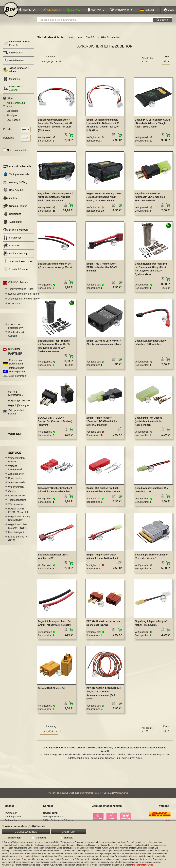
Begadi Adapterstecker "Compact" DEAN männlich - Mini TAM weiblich (151, 201)
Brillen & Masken (16, 233)
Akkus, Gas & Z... (87, 41)
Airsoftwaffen (13, 56)
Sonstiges (12, 249)
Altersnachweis (17, 486)
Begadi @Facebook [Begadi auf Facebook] (19, 404)
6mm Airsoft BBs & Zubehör (17, 47)
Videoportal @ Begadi (16, 415)
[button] (147, 14)
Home (71, 41)
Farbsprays (12, 241)
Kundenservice (16, 499)
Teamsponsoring (17, 503)
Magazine (12, 83)
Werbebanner (16, 508)
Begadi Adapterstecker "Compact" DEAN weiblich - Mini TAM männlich (102, 425)
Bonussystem (16, 482)
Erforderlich (14, 838)
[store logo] (11, 14)
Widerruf (16, 438)
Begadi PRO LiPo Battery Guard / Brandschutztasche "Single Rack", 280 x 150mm (152, 127)
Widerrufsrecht (16, 490)
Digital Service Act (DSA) (18, 542)
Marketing (41, 838)
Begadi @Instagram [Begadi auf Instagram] (19, 409)
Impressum (11, 817)
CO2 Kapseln (13, 124)
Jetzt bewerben (18, 380)
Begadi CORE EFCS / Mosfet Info (19, 514)
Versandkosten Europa (16, 463)
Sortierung (51, 60)
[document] (88, 844)
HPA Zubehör (14, 194)
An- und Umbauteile (17, 170)
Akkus (10, 102)
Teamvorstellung (21, 292)
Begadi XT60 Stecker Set (52, 692)
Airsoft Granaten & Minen (16, 73)
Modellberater (14, 64)
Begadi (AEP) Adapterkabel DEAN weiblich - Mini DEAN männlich (101, 271)
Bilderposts (14, 307)
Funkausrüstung (15, 257)
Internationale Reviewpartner (17, 373)
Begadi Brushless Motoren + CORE (18, 530)
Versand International (15, 471)
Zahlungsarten (16, 477)
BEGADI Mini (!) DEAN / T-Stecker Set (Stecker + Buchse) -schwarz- (55, 425)
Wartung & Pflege (16, 186)
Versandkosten (92, 797)
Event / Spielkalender (24, 297)
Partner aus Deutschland (16, 365)
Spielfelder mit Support (16, 338)
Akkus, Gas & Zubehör (14, 92)
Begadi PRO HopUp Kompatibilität (19, 522)
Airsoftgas (12, 119)
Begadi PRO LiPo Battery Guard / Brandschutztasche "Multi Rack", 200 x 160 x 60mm (104, 201)
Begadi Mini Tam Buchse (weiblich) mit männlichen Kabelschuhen (149, 425)
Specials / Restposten (18, 265)
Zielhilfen (11, 202)
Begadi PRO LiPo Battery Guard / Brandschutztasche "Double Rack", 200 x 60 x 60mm (55, 201)
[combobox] (95, 24)
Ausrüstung (12, 226)
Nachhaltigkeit (16, 536)
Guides (12, 495)
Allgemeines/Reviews (24, 302)
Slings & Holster (15, 210)
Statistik (68, 838)
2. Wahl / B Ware (15, 273)
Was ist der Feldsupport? (16, 330)
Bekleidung (12, 218)
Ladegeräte (12, 114)
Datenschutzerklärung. (143, 865)
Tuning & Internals (16, 178)
